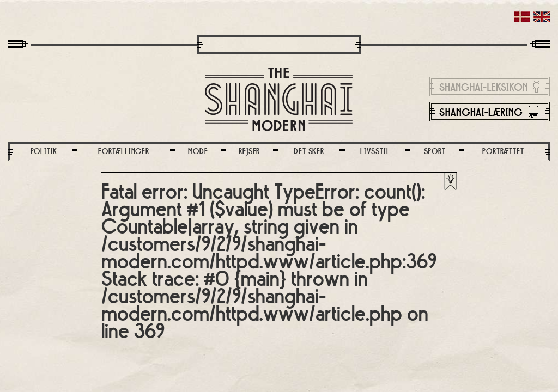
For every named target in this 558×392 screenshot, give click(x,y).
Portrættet (503, 152)
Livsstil (375, 152)
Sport (435, 152)
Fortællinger (124, 152)
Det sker (309, 152)
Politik (44, 152)
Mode (198, 152)
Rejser (249, 152)
